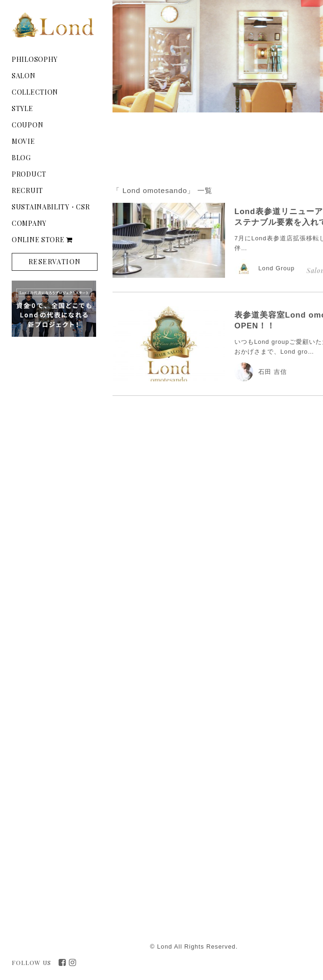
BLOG (21, 158)
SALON (24, 76)
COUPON (27, 125)
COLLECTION (35, 92)
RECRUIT (27, 190)
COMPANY (29, 223)
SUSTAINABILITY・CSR (51, 207)
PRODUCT (29, 174)
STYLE (23, 108)
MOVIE (23, 141)
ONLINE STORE (42, 240)
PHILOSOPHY (35, 59)
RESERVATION (55, 262)
